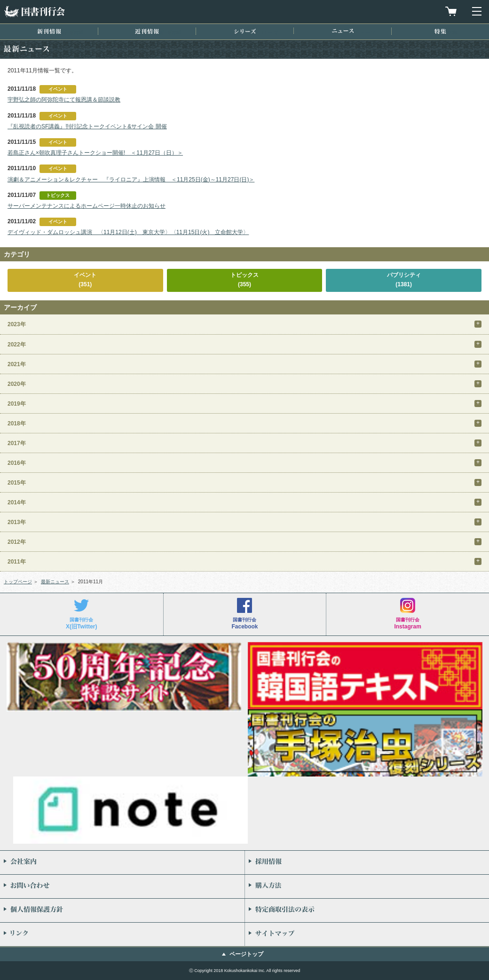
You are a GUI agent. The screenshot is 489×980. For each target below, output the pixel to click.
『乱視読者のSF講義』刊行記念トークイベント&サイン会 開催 (87, 126)
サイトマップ (367, 934)
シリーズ (245, 31)
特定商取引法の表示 (367, 910)
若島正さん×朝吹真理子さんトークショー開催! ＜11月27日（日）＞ (95, 153)
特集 (440, 31)
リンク (122, 934)
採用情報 (367, 862)
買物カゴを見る (451, 11)
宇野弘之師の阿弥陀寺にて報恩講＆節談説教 (64, 100)
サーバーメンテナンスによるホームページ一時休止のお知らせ (87, 206)
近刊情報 (147, 31)
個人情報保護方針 (122, 910)
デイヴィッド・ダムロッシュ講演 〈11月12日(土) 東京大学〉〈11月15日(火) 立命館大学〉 (128, 232)
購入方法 (367, 886)
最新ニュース (55, 582)
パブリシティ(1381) (404, 279)
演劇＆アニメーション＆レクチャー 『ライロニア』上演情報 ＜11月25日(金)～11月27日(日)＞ (131, 180)
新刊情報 (49, 31)
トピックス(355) (244, 279)
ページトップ (246, 954)
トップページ (18, 582)
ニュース (343, 31)
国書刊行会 (34, 12)
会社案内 (122, 862)
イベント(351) (85, 279)
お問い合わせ (122, 886)
